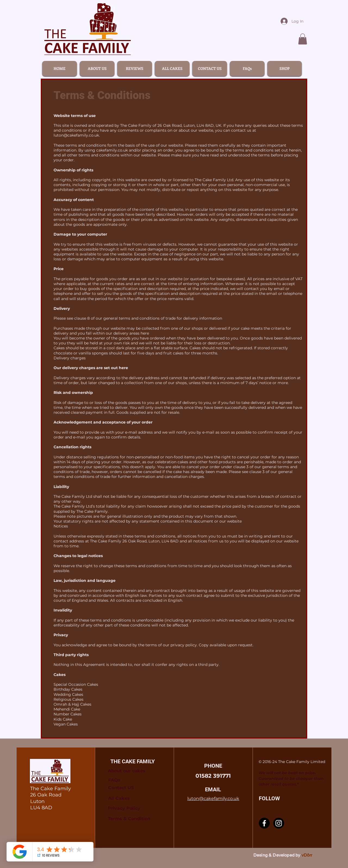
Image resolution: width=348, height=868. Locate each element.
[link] (303, 39)
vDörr (307, 855)
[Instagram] (279, 823)
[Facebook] (264, 823)
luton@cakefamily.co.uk (76, 135)
